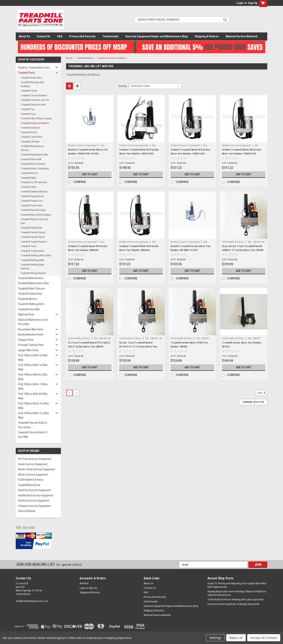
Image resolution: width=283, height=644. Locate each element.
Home (69, 58)
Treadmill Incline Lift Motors (35, 123)
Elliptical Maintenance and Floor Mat (33, 322)
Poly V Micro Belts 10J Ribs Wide (34, 406)
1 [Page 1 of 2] (69, 393)
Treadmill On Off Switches (34, 182)
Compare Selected (253, 402)
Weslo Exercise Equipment (33, 475)
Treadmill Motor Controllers (35, 169)
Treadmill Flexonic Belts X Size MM (33, 435)
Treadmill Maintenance (31, 278)
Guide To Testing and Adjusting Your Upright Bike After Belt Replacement (237, 585)
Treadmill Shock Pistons (33, 232)
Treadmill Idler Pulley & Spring (36, 118)
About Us (24, 36)
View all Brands (27, 511)
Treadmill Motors (29, 173)
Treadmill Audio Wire (31, 78)
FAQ (60, 36)
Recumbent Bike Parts (31, 329)
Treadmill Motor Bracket (33, 164)
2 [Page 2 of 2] (76, 393)
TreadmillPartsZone (29, 485)
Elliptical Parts (26, 314)
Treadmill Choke (29, 91)
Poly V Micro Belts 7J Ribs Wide (33, 386)
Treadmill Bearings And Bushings (32, 84)
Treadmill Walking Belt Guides (36, 255)
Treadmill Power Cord (32, 201)
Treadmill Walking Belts (33, 260)
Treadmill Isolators (30, 128)
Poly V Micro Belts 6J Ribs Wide (33, 377)
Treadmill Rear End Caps (33, 210)
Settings (215, 638)
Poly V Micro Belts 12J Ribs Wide (34, 415)
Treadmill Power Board (32, 196)
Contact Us (44, 36)
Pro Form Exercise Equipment (35, 459)
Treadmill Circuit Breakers (34, 95)
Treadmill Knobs (29, 132)
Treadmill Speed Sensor (33, 237)
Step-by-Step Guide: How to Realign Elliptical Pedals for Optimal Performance (237, 593)
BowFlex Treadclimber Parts (34, 68)
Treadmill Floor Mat (29, 309)
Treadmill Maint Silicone (31, 288)
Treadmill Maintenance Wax (34, 155)
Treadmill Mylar (28, 178)
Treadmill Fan (27, 109)
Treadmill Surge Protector (34, 242)
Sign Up (253, 3)
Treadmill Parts (26, 73)
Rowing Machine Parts (31, 334)
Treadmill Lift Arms (30, 142)
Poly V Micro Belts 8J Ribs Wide (33, 396)
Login (240, 3)
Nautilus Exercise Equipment (83, 145)
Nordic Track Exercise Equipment (37, 469)
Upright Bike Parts (28, 350)
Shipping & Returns (207, 36)
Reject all (236, 638)
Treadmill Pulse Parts (31, 205)
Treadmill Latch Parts (31, 137)
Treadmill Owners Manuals (34, 192)
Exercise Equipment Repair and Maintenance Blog (157, 36)
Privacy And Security (82, 36)
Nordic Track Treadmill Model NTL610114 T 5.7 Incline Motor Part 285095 (138, 347)
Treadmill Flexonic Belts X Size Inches (33, 425)
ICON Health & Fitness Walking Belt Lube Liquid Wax (236, 600)
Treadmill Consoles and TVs (35, 100)
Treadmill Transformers (32, 251)
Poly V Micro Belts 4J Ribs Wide (33, 358)
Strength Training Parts (31, 345)
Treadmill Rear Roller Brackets (36, 215)
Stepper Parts (26, 340)
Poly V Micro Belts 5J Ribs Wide (33, 367)
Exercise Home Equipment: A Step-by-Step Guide (233, 604)
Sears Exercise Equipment (33, 464)
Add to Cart (90, 174)
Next (262, 393)
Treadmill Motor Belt (31, 159)
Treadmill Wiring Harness (33, 273)
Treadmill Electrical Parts (33, 105)
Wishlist (84, 583)
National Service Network (242, 36)
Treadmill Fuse (28, 114)
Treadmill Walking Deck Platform (32, 267)
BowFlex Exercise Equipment (34, 490)
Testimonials (110, 36)
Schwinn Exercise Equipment (34, 506)
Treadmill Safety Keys (31, 228)
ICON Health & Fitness (31, 480)
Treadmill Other (28, 187)
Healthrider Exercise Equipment (36, 495)
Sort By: (123, 86)
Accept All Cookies (264, 638)
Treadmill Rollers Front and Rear (34, 221)
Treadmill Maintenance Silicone (32, 148)
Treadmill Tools (28, 246)
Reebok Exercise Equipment (34, 501)
